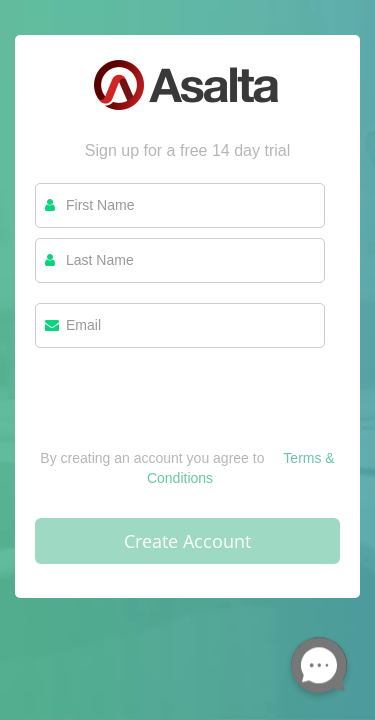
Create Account (187, 541)
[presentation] (187, 409)
